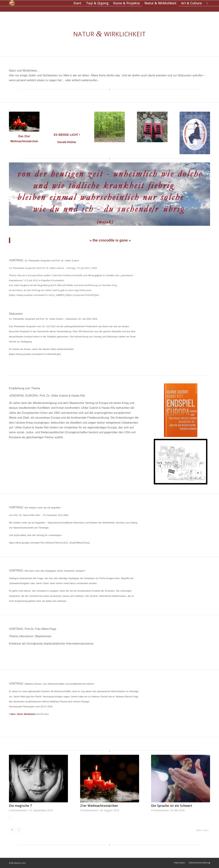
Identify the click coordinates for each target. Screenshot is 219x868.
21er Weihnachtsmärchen (99, 806)
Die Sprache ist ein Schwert (172, 806)
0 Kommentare (18, 810)
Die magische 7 (20, 806)
